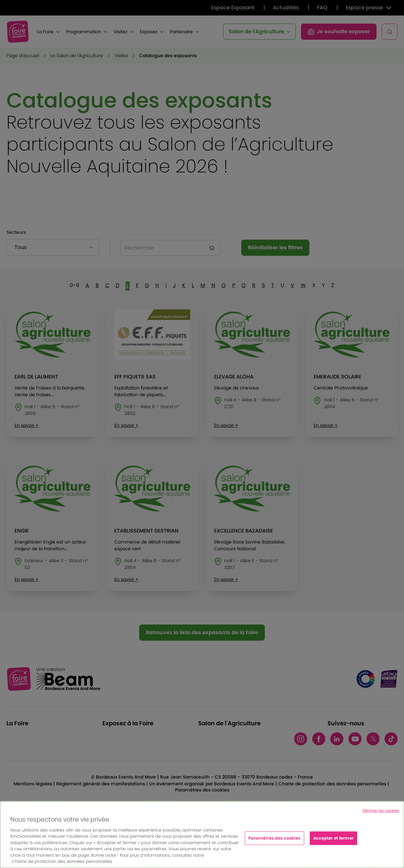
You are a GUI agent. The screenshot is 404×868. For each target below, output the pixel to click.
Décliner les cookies (381, 815)
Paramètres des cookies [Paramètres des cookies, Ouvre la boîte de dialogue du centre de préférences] (275, 842)
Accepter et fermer (333, 842)
